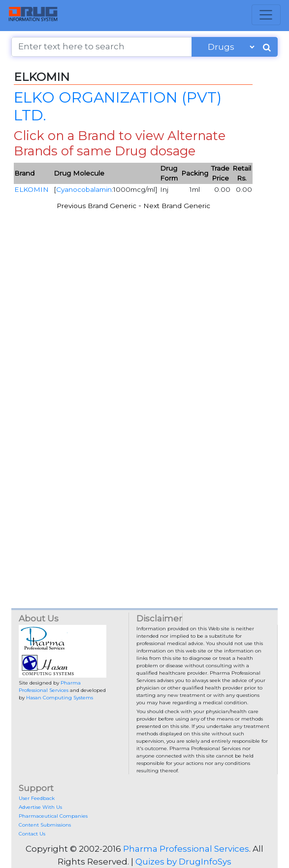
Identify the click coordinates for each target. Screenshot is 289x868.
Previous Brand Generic (96, 206)
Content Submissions (45, 825)
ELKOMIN (32, 189)
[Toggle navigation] (266, 15)
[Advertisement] (144, 342)
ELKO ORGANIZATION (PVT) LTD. (118, 106)
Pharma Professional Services (186, 849)
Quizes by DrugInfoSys (183, 862)
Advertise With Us (40, 807)
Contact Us (32, 834)
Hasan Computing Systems (60, 698)
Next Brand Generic (177, 206)
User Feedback (37, 798)
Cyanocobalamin (84, 189)
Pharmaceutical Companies (53, 816)
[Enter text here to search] (101, 47)
